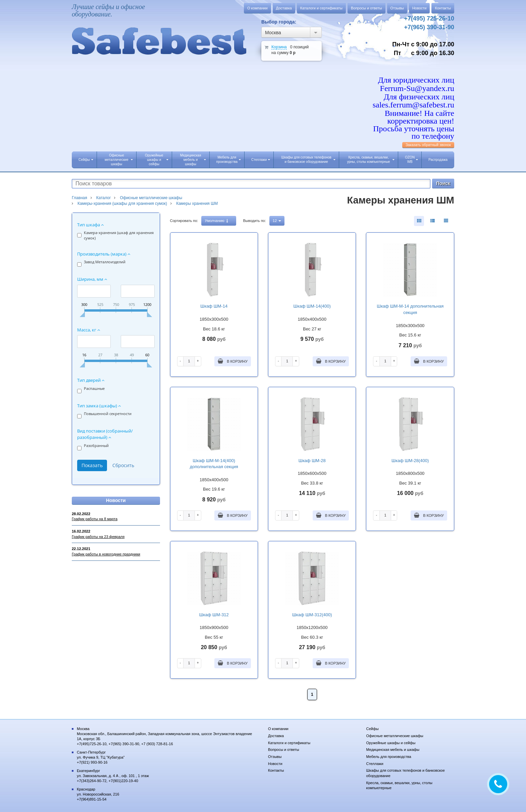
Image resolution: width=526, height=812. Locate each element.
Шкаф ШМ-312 (214, 615)
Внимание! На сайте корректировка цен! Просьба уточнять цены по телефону (414, 125)
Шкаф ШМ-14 (214, 306)
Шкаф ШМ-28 (312, 461)
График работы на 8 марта (95, 519)
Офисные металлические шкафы (119, 160)
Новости (419, 8)
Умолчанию (216, 221)
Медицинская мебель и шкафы (193, 160)
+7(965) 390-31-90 (429, 27)
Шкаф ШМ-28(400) (410, 461)
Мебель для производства (229, 160)
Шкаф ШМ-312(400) (312, 615)
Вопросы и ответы (366, 8)
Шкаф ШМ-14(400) (312, 306)
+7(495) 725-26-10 (429, 18)
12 (277, 221)
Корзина (279, 47)
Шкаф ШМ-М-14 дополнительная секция (410, 309)
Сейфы (86, 160)
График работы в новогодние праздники (106, 554)
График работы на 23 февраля (98, 537)
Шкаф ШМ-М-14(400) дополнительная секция (214, 464)
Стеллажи (261, 160)
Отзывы (397, 8)
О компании (257, 8)
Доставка (284, 8)
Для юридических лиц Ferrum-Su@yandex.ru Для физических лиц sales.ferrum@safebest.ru (413, 93)
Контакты (443, 8)
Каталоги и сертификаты (321, 8)
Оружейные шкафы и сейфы (156, 160)
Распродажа (438, 160)
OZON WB (411, 160)
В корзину (233, 361)
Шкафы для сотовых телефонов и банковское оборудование (308, 160)
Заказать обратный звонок (428, 145)
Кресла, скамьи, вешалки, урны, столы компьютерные (371, 160)
